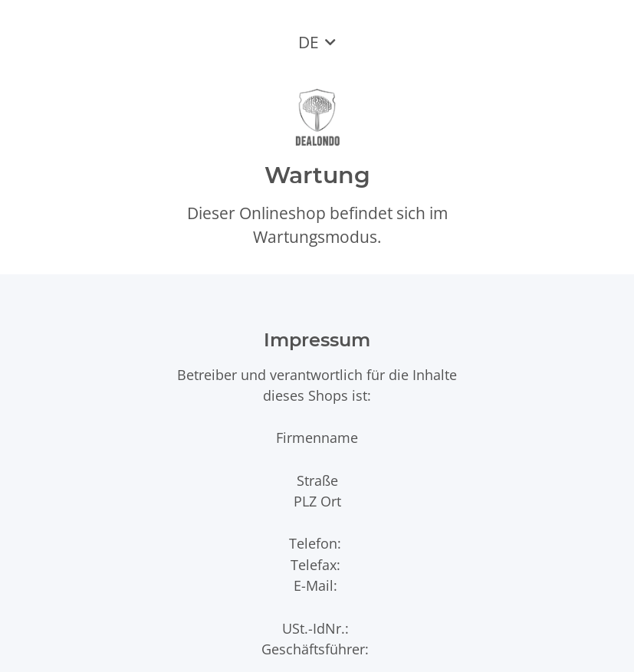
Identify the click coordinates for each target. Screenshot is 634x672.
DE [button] (309, 42)
